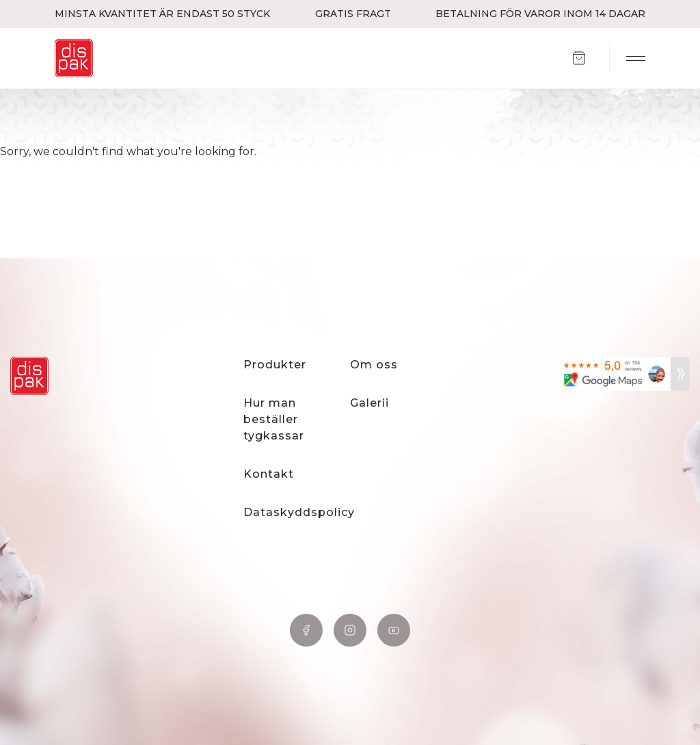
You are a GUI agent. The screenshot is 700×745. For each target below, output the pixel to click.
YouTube (394, 630)
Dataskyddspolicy (299, 512)
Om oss (374, 365)
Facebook (306, 630)
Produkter (275, 365)
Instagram (350, 630)
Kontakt (269, 474)
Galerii (369, 403)
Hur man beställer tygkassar (274, 419)
